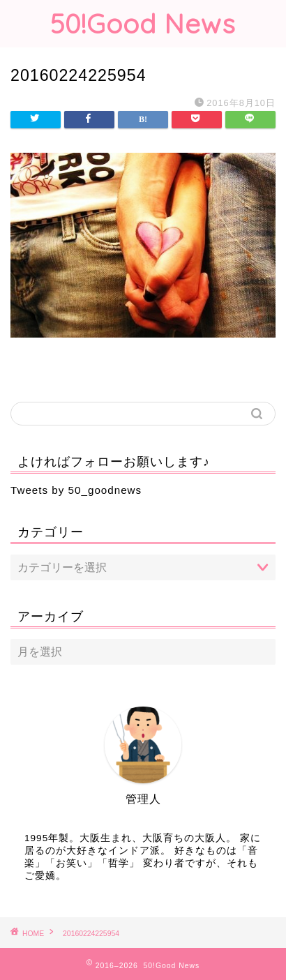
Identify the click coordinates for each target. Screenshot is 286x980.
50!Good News (143, 24)
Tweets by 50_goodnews (76, 490)
